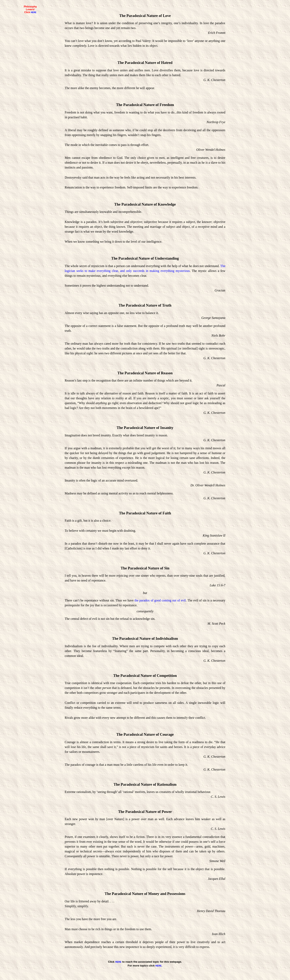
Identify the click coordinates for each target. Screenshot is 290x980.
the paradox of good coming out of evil (160, 600)
